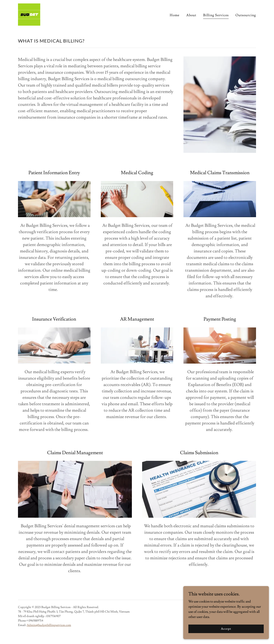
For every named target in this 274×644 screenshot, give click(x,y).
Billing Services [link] (216, 15)
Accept (226, 629)
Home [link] (175, 15)
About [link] (191, 15)
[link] (29, 14)
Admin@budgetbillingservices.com (49, 625)
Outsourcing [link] (246, 15)
